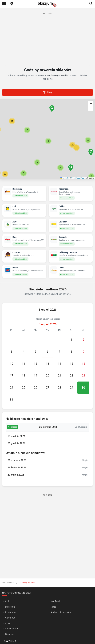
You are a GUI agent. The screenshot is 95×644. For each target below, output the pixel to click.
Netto (53, 607)
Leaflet (64, 178)
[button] (48, 141)
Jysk (8, 623)
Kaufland (55, 601)
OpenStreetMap (78, 178)
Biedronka (10, 607)
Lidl (7, 601)
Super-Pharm (12, 629)
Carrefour (10, 618)
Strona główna (7, 583)
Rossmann (11, 612)
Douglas (9, 634)
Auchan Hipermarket (61, 612)
